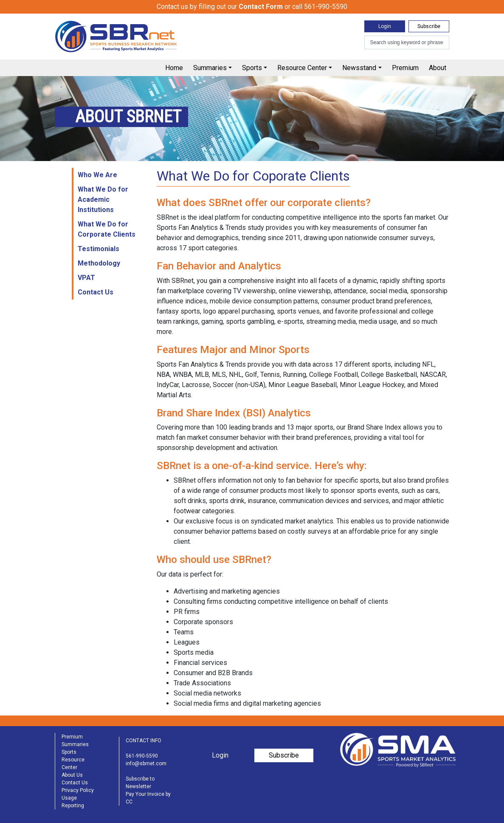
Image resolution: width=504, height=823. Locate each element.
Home (174, 68)
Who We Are (97, 175)
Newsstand (359, 68)
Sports (252, 68)
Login (385, 26)
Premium (405, 68)
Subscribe (429, 26)
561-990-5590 (142, 756)
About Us (72, 775)
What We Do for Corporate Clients (107, 229)
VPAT (86, 278)
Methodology (99, 263)
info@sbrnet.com (146, 764)
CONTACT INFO (144, 741)
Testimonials (99, 249)
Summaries (210, 68)
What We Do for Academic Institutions (103, 199)
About (438, 68)
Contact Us (96, 292)
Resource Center (302, 68)
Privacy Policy (78, 790)
